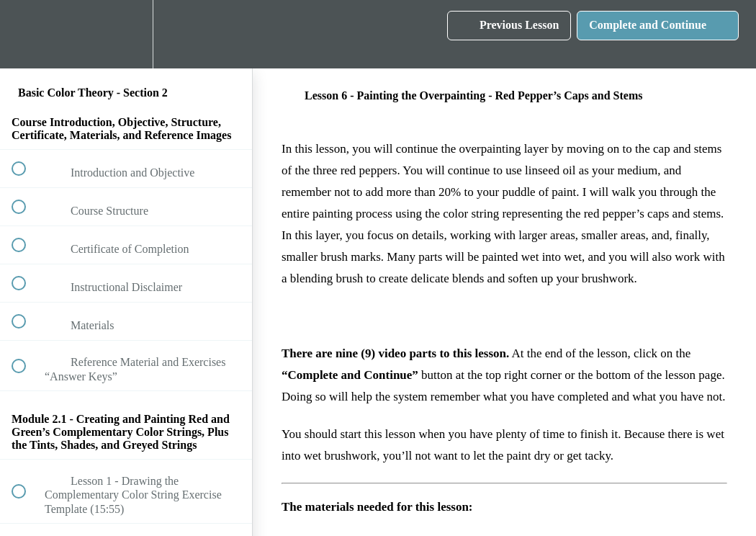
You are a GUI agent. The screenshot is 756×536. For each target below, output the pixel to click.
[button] (27, 34)
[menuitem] (126, 34)
